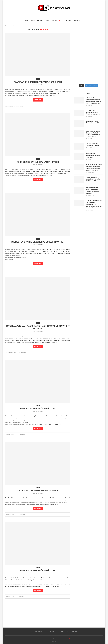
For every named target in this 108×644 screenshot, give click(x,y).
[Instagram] (51, 14)
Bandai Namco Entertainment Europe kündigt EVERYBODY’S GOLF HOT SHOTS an (93, 101)
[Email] (55, 14)
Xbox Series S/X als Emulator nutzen (38, 162)
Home (7, 26)
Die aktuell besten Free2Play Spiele (38, 491)
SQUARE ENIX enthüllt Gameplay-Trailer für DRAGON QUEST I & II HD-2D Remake (93, 134)
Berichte (54, 20)
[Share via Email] (70, 106)
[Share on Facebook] (68, 106)
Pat (42, 85)
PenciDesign (67, 638)
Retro (47, 20)
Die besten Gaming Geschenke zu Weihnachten (38, 242)
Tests (32, 20)
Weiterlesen (38, 100)
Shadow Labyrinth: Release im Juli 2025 (93, 145)
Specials (76, 20)
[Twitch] (53, 14)
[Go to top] (54, 642)
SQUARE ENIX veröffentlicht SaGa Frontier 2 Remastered (93, 112)
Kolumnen (69, 20)
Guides (61, 20)
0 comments (20, 106)
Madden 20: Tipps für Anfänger (38, 570)
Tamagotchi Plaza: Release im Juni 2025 (93, 122)
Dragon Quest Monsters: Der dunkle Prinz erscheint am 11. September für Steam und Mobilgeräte (94, 204)
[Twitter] (72, 631)
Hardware (40, 20)
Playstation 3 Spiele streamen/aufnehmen (38, 82)
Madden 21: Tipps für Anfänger (38, 409)
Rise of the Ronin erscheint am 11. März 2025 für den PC (93, 179)
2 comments (23, 353)
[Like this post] (66, 106)
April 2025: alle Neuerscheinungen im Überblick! (93, 156)
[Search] (82, 20)
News (27, 20)
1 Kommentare (22, 186)
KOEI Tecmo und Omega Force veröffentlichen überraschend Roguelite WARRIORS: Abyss (94, 167)
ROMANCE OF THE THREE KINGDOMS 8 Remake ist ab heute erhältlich (93, 191)
